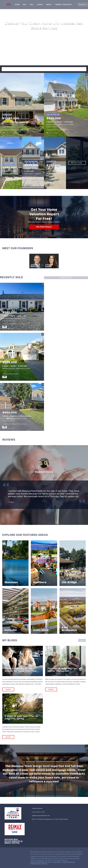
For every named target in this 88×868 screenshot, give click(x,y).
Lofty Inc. (41, 860)
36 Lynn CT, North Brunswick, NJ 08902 (59, 174)
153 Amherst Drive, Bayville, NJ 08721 (14, 319)
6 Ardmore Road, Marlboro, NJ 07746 (14, 419)
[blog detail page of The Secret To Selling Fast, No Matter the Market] (65, 669)
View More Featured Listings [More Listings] (78, 163)
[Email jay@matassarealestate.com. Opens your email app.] (40, 816)
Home (17, 5)
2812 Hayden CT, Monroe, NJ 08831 (36, 174)
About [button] (49, 5)
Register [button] (83, 5)
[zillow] (15, 853)
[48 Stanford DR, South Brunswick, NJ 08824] (66, 105)
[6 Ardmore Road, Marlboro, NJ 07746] (22, 407)
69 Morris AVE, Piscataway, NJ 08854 (14, 174)
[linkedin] (11, 853)
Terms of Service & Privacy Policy (41, 862)
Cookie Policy (57, 862)
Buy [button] (25, 5)
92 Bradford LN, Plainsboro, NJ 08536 (14, 125)
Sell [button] (32, 5)
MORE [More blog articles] (82, 640)
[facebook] (6, 853)
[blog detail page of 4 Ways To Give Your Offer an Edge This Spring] (23, 716)
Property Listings (36, 864)
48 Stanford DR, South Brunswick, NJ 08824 (60, 125)
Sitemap (45, 864)
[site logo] (15, 813)
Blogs (40, 5)
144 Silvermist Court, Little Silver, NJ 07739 (16, 369)
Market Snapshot (64, 5)
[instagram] (20, 853)
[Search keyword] (42, 69)
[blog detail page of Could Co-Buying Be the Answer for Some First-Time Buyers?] (23, 669)
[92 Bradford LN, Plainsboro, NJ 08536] (22, 105)
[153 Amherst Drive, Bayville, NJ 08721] (22, 307)
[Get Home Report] (44, 227)
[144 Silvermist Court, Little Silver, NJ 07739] (22, 357)
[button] (84, 69)
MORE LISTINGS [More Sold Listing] (66, 278)
